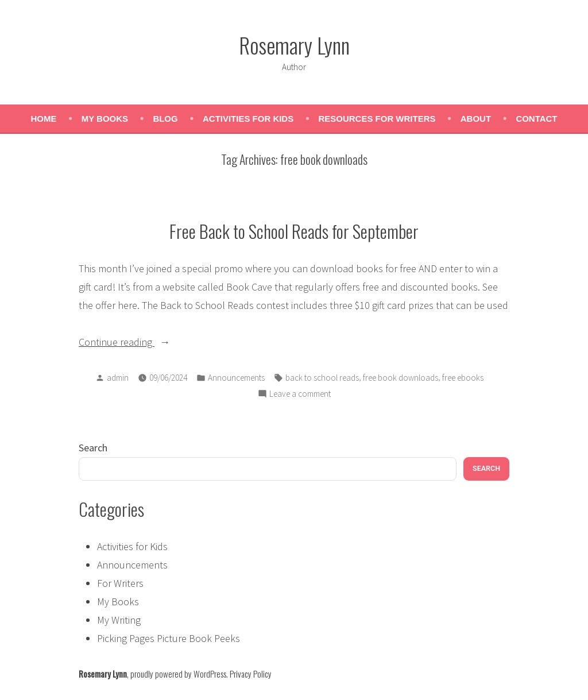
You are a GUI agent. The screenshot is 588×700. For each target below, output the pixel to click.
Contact (536, 119)
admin (118, 378)
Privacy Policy (251, 674)
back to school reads (322, 378)
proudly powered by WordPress (178, 674)
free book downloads (401, 378)
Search (93, 448)
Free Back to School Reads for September (294, 231)
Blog (165, 119)
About (476, 119)
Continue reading (142, 342)
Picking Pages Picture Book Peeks (169, 638)
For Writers (120, 583)
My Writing (119, 620)
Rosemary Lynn (294, 45)
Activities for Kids (248, 119)
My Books (105, 119)
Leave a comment (300, 394)
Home (43, 119)
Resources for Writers (377, 119)
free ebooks (463, 378)
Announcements (236, 378)
